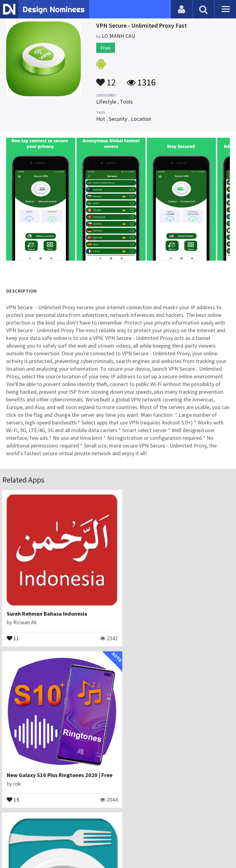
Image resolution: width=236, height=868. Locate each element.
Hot (101, 119)
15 (131, 631)
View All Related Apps (118, 812)
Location (141, 119)
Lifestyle (106, 102)
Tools (126, 102)
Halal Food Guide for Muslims (43, 761)
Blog (13, 839)
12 (106, 79)
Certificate (66, 839)
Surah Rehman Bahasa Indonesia (47, 607)
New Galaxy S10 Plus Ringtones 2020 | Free (178, 607)
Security (118, 119)
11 (13, 631)
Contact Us (36, 839)
